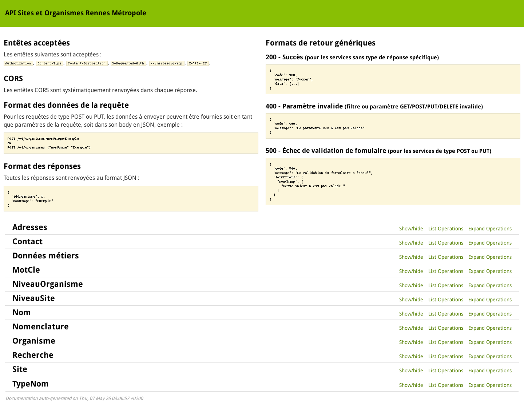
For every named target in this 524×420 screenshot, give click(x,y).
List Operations (446, 229)
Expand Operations (490, 229)
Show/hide (411, 229)
